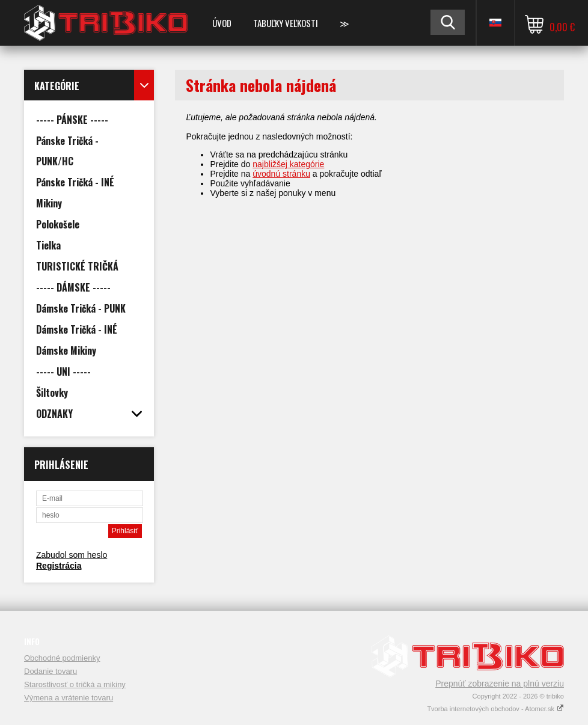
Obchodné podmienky (62, 658)
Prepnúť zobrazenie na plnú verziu (500, 684)
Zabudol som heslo (72, 555)
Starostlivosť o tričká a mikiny (75, 684)
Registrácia (59, 566)
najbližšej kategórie (288, 164)
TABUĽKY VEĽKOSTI (286, 23)
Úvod (222, 23)
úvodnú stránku (281, 174)
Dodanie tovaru (51, 671)
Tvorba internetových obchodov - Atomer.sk (495, 709)
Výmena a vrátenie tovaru (69, 698)
